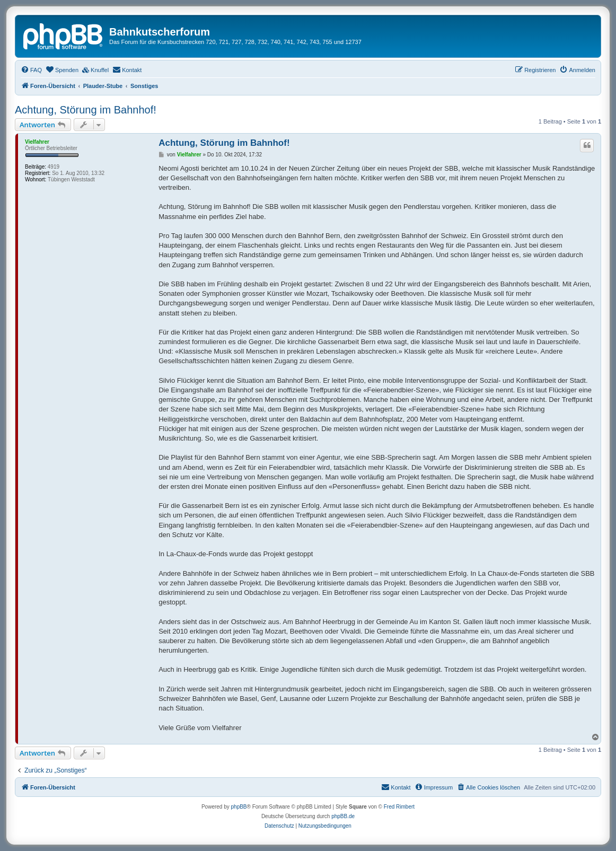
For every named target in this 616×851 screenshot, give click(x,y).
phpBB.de (343, 816)
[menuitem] (31, 70)
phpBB (239, 807)
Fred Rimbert (399, 807)
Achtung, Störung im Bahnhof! (86, 110)
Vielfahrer (37, 142)
